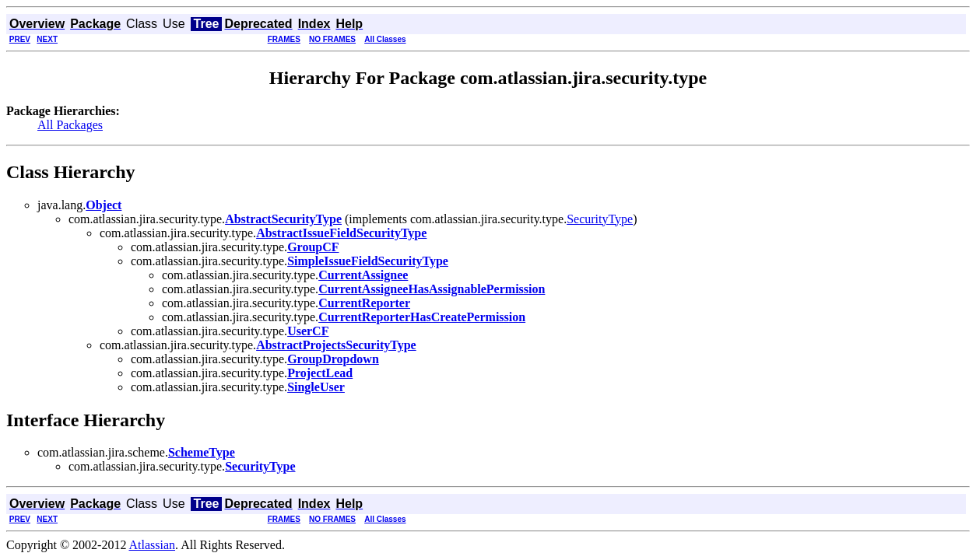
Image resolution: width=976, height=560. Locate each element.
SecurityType (600, 219)
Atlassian (153, 545)
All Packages (70, 125)
